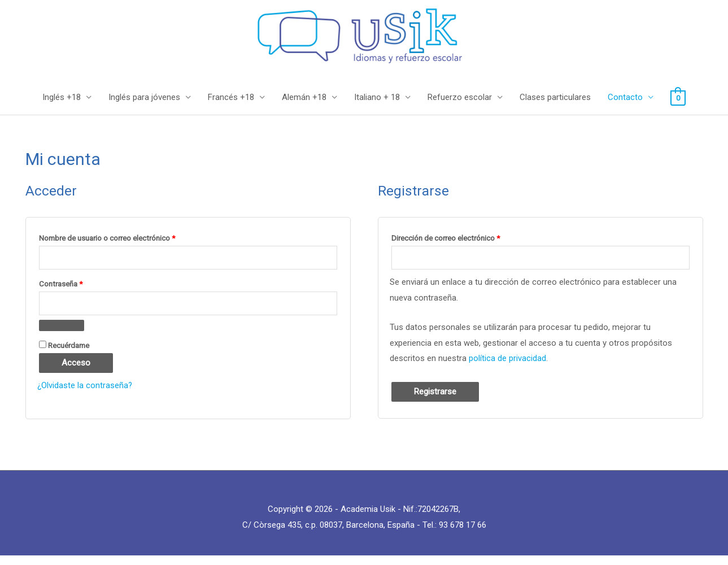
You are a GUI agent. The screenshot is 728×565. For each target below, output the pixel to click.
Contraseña (79, 291)
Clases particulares (555, 106)
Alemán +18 (304, 106)
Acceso (76, 372)
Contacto (625, 106)
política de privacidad (507, 367)
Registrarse (435, 401)
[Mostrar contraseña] (62, 334)
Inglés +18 (62, 106)
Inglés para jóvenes (144, 106)
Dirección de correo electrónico (464, 245)
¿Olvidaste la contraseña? (85, 394)
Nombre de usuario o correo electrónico (125, 245)
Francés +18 (231, 106)
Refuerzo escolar (460, 106)
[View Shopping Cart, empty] (678, 106)
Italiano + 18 (377, 106)
